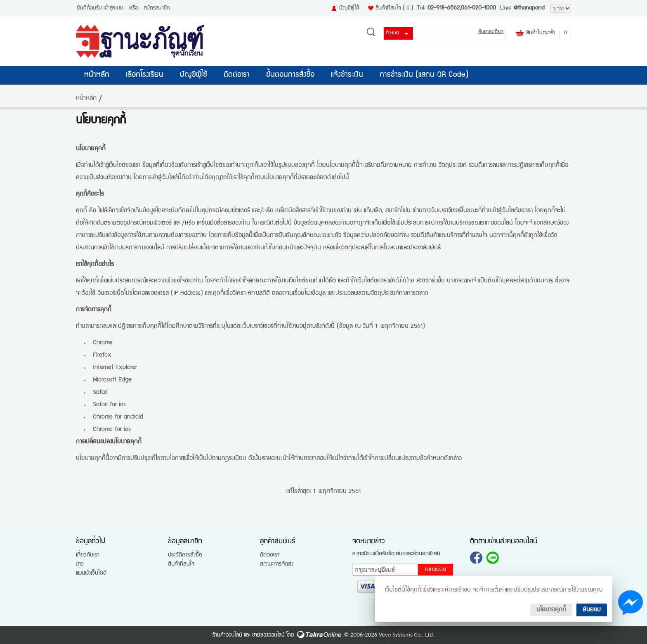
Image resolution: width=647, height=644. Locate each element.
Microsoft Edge (112, 380)
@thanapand (529, 8)
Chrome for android (118, 417)
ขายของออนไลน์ (268, 635)
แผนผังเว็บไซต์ (91, 573)
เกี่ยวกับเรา (88, 555)
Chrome (103, 343)
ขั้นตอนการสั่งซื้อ (290, 75)
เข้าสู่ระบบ (113, 8)
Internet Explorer (115, 368)
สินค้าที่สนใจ (394, 8)
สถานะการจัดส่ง (277, 564)
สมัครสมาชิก (157, 8)
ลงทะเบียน (435, 570)
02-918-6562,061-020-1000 (462, 8)
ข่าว (80, 564)
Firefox (102, 355)
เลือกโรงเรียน (145, 75)
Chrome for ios (112, 430)
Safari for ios (109, 405)
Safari (100, 392)
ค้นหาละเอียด (491, 32)
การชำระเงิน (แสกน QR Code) (424, 75)
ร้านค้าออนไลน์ (227, 635)
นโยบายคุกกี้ (551, 610)
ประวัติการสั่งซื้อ (185, 555)
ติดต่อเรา (237, 75)
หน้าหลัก (97, 75)
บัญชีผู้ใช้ (349, 8)
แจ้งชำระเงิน (347, 75)
